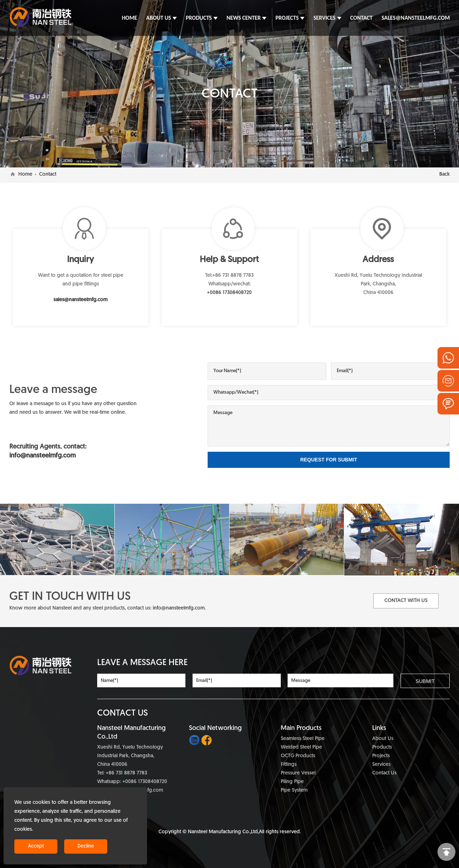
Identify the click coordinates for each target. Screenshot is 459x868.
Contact (48, 174)
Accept (36, 846)
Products (382, 747)
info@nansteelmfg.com (179, 608)
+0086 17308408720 (229, 293)
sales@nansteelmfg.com (81, 300)
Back (444, 174)
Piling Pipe (292, 782)
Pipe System (294, 790)
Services (381, 765)
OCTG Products (298, 756)
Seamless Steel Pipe (303, 739)
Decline (86, 846)
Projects (381, 756)
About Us (383, 739)
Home (25, 174)
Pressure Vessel (298, 773)
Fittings (289, 765)
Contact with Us (406, 601)
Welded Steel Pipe (301, 747)
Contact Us (384, 773)
